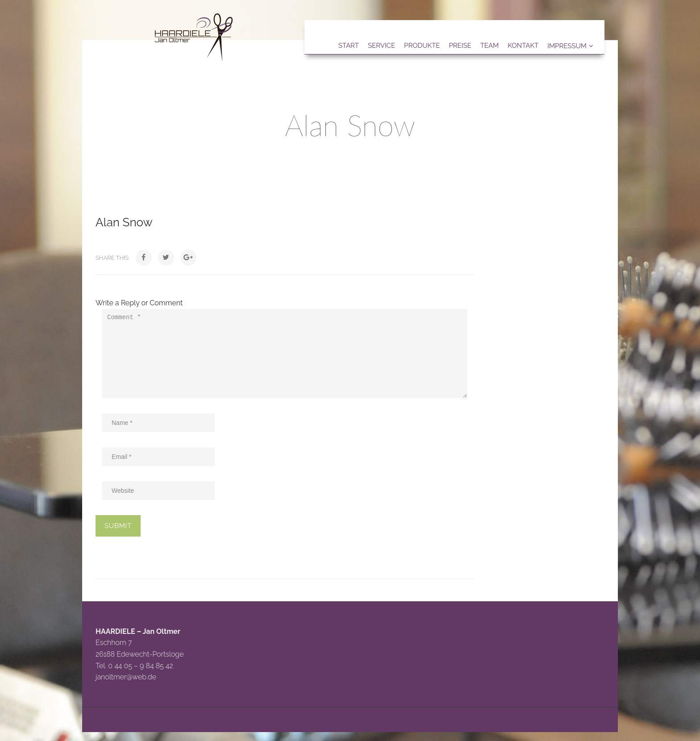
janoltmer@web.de (126, 677)
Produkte (422, 46)
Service (381, 46)
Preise (460, 46)
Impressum (567, 46)
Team (490, 46)
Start (349, 46)
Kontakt (523, 46)
